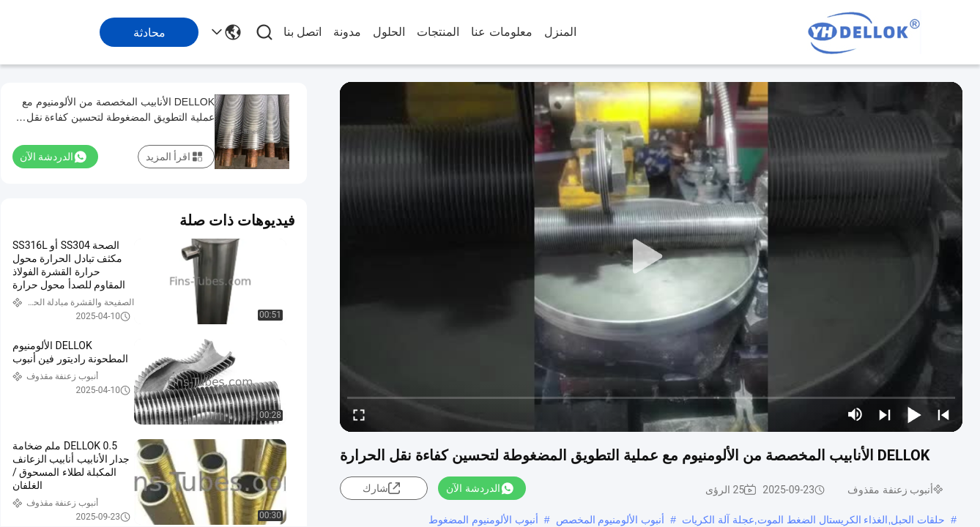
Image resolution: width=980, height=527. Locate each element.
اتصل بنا (302, 32)
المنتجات (438, 32)
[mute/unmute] (855, 414)
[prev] (943, 414)
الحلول (389, 32)
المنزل (560, 32)
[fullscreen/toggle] (359, 414)
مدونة (347, 32)
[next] (885, 414)
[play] (651, 257)
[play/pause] (914, 414)
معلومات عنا (501, 32)
